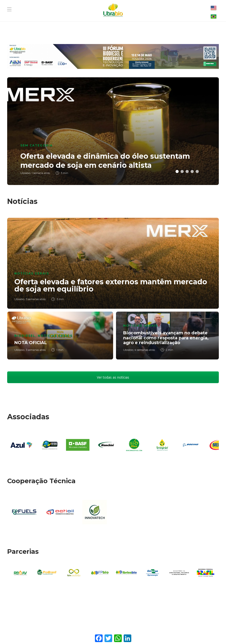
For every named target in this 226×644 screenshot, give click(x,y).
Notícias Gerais (32, 273)
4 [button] (192, 171)
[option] (113, 131)
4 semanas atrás (145, 350)
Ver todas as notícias (113, 377)
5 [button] (197, 171)
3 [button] (187, 171)
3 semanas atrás (36, 299)
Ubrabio (19, 299)
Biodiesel (25, 336)
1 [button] (177, 171)
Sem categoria (36, 145)
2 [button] (182, 171)
